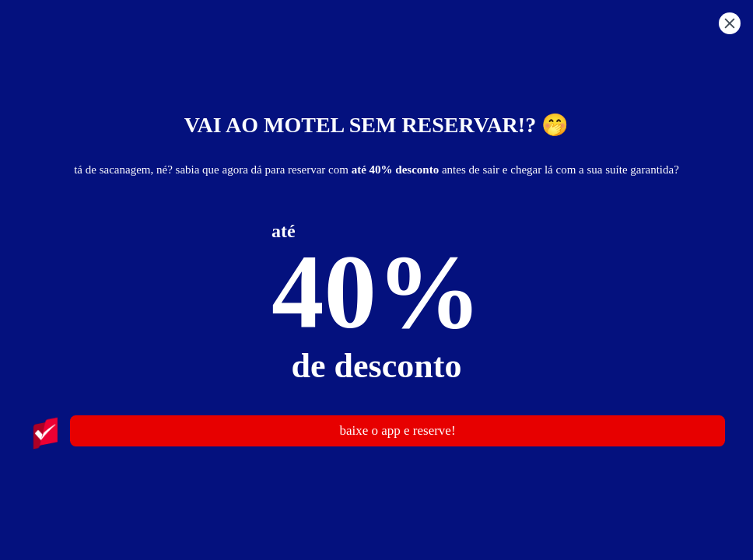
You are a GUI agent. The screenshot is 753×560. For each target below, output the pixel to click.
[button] (730, 26)
